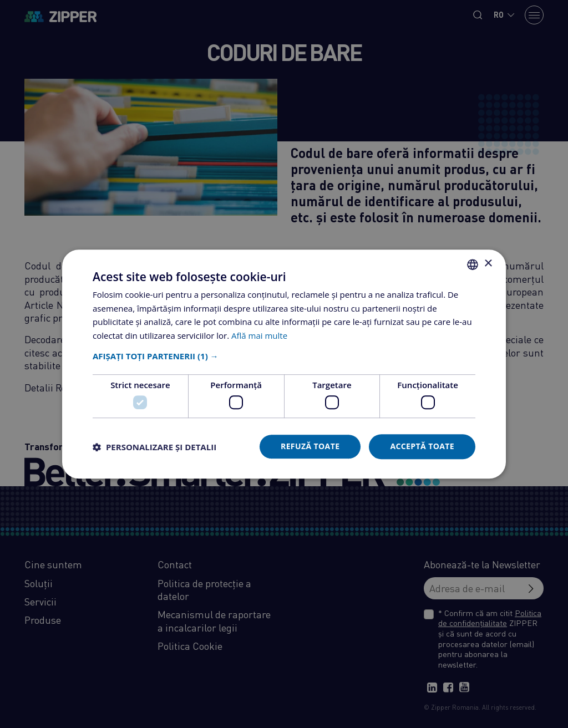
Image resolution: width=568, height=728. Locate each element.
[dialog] (284, 364)
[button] (284, 356)
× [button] (488, 264)
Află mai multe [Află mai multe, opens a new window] (259, 335)
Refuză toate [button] (310, 447)
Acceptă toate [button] (422, 447)
